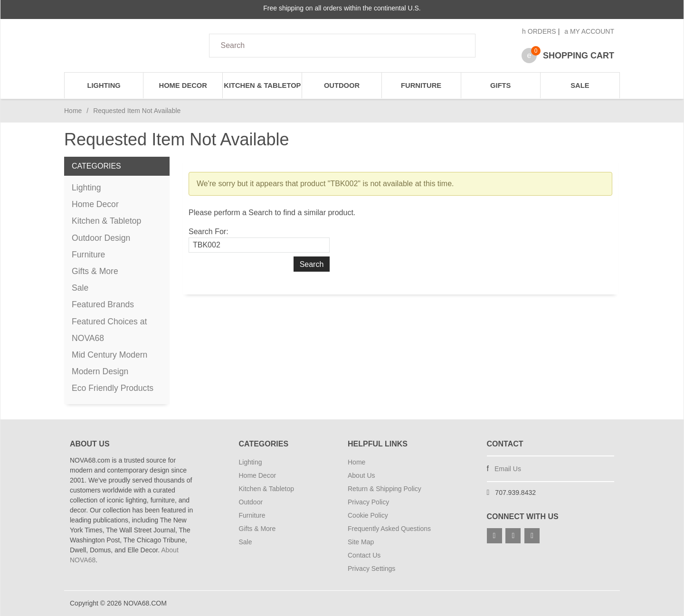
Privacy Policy (368, 502)
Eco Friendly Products (113, 388)
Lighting (104, 85)
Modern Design (100, 371)
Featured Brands (103, 304)
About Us (361, 475)
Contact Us (364, 555)
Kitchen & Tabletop (262, 85)
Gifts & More (95, 271)
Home (73, 111)
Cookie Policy (368, 515)
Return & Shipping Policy (385, 489)
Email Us (508, 469)
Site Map (361, 542)
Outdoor (342, 85)
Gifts (500, 85)
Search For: (209, 232)
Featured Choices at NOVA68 (109, 330)
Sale (580, 85)
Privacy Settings (371, 569)
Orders (539, 31)
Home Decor (183, 85)
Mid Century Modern (109, 355)
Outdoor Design (101, 238)
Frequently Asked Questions (389, 529)
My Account (589, 31)
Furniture (421, 85)
